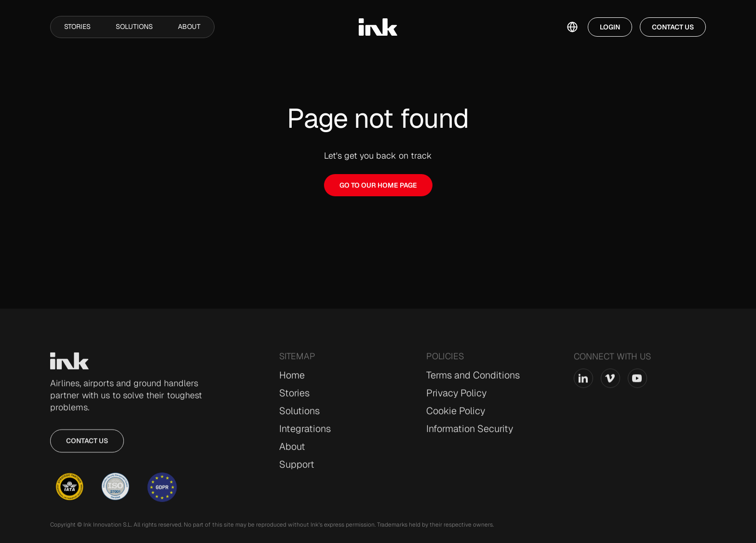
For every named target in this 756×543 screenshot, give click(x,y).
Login (610, 27)
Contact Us (673, 27)
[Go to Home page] (69, 367)
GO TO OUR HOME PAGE (378, 185)
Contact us (87, 446)
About (189, 27)
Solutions (134, 27)
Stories (77, 27)
